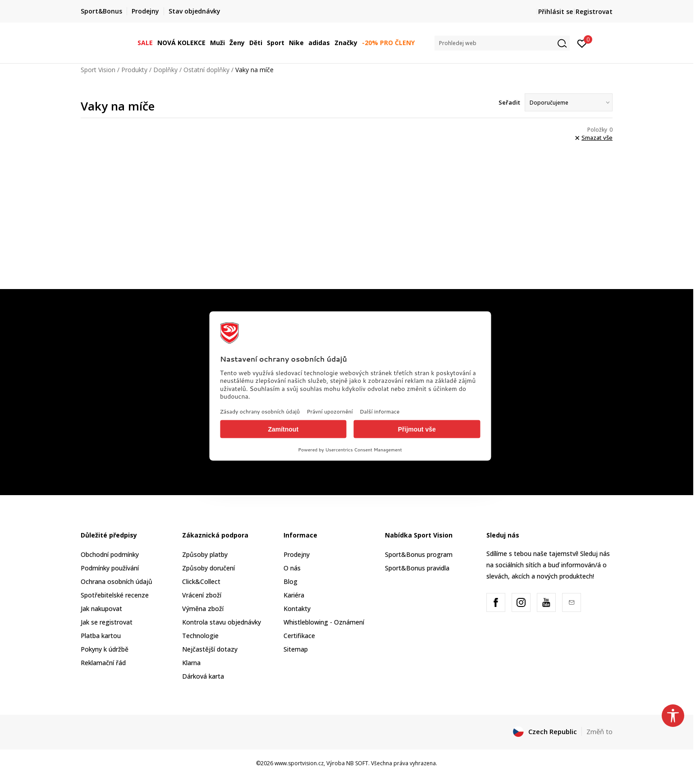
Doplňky (165, 70)
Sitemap (296, 649)
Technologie (200, 636)
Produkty (134, 70)
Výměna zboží (203, 609)
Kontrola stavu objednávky (222, 622)
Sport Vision (98, 70)
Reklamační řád (103, 663)
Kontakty (297, 609)
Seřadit (509, 102)
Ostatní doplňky (206, 70)
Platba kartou (101, 636)
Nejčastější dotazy (210, 649)
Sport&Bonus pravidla (417, 568)
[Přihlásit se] (582, 43)
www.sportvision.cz (299, 763)
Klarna (191, 663)
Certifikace (299, 636)
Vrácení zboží (202, 595)
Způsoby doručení (208, 568)
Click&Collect (201, 581)
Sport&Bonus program (419, 554)
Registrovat (594, 11)
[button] (502, 43)
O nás (292, 568)
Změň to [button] (599, 731)
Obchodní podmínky (110, 554)
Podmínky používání (110, 568)
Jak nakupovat (101, 609)
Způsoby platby (205, 554)
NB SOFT (357, 763)
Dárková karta (203, 676)
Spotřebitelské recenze (115, 595)
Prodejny (297, 554)
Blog (291, 581)
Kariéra (294, 595)
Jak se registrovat (107, 622)
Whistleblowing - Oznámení (324, 622)
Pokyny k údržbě (105, 649)
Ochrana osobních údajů (117, 581)
